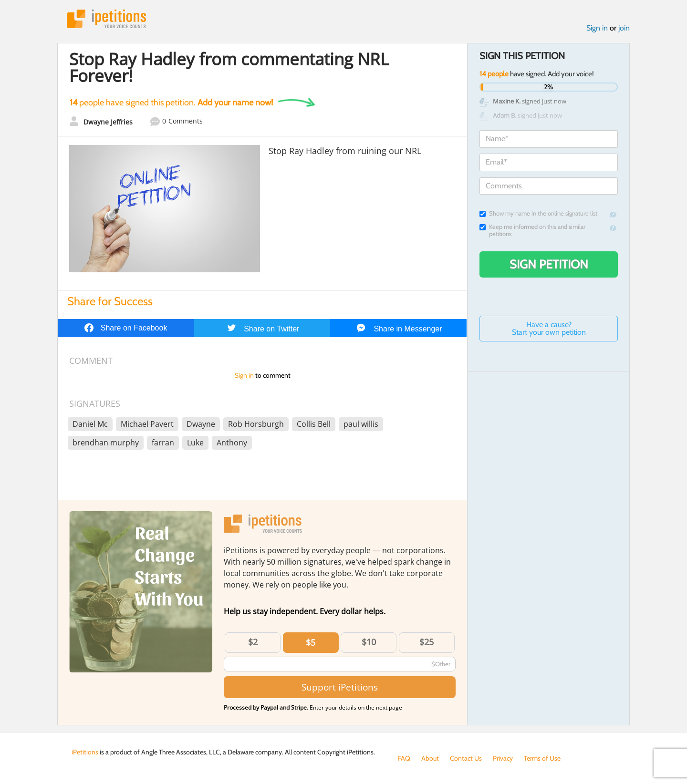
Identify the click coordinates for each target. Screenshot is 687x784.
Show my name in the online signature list (538, 213)
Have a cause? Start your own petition (549, 328)
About (430, 758)
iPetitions (106, 19)
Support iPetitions (340, 687)
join (624, 28)
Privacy (503, 758)
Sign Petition (549, 264)
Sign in (597, 28)
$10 (369, 642)
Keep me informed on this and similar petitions (532, 230)
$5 (311, 642)
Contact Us (466, 758)
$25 (427, 642)
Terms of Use (542, 758)
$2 (253, 642)
